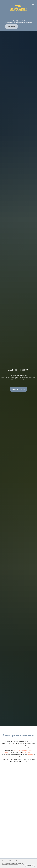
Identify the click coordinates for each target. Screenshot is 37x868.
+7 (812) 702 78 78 (18, 21)
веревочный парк (28, 750)
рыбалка (7, 752)
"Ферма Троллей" (27, 752)
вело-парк (20, 750)
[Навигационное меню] (33, 4)
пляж (15, 750)
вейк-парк (31, 754)
